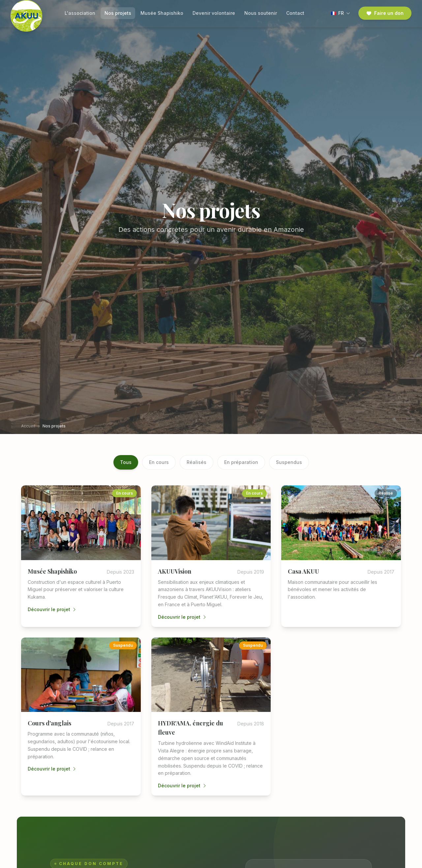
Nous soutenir (261, 13)
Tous (126, 462)
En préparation (241, 462)
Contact (295, 13)
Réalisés (196, 462)
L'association (80, 13)
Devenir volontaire (214, 13)
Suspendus (289, 462)
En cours (159, 462)
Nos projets (118, 13)
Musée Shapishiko (162, 13)
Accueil (28, 426)
